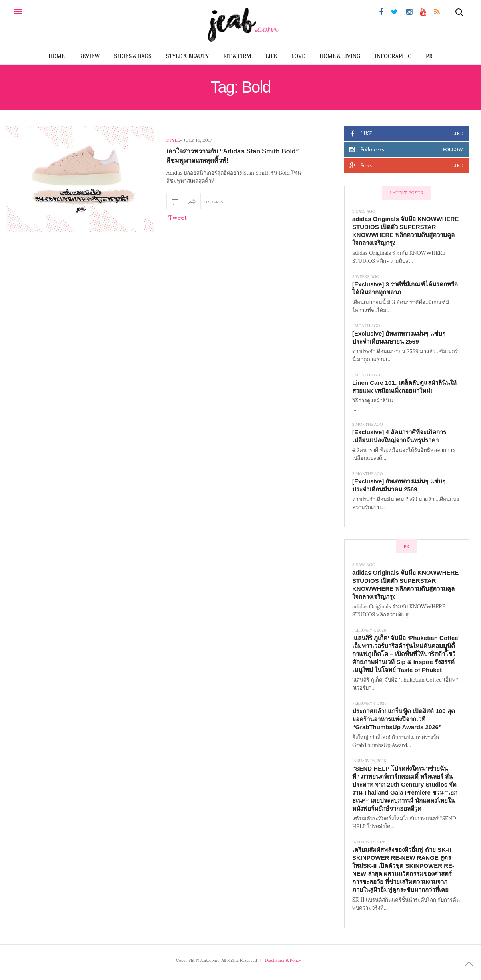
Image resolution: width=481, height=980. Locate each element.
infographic (393, 56)
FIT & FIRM (237, 56)
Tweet (178, 217)
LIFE (271, 56)
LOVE (298, 56)
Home (57, 56)
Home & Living (340, 56)
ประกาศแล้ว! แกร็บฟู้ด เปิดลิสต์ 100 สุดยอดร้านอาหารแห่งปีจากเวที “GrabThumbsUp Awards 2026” (404, 719)
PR (429, 56)
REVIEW (90, 56)
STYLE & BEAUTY (188, 56)
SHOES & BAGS (133, 56)
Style (173, 140)
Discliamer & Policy (283, 960)
